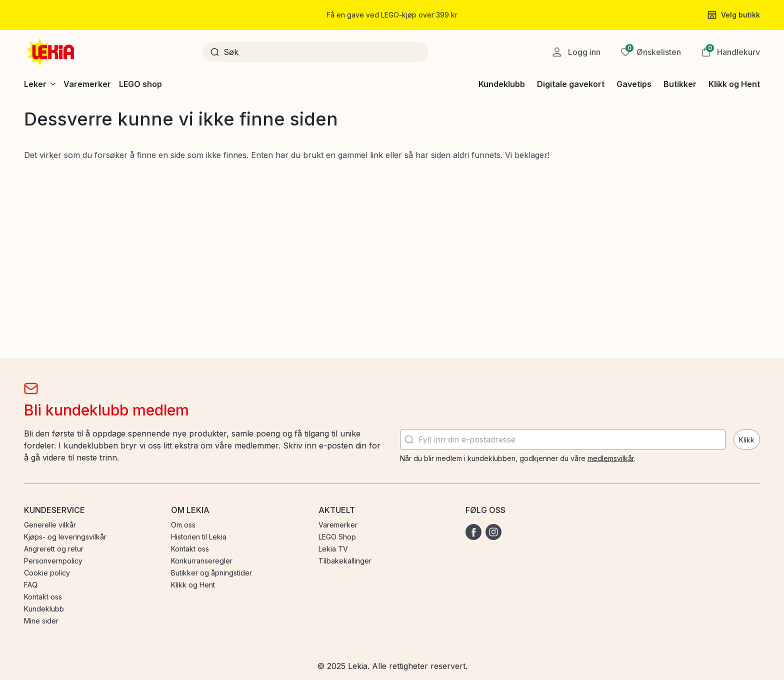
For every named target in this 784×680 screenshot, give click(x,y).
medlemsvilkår (611, 458)
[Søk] (322, 52)
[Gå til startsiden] (51, 52)
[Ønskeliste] (651, 52)
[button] (730, 52)
